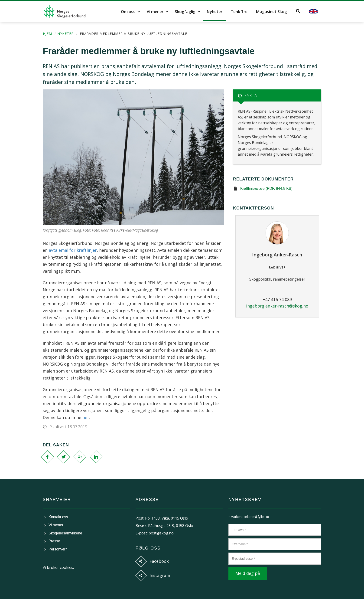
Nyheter (214, 11)
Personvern (58, 549)
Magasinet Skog (271, 11)
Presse (54, 541)
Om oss (128, 11)
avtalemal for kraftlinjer (73, 250)
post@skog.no (161, 533)
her (86, 417)
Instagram (160, 575)
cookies (67, 567)
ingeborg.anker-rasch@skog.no (277, 306)
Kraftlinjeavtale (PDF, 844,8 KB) (266, 188)
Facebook (159, 561)
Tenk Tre (239, 11)
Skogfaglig (185, 11)
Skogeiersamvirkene (65, 533)
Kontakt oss (58, 517)
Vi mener (155, 11)
